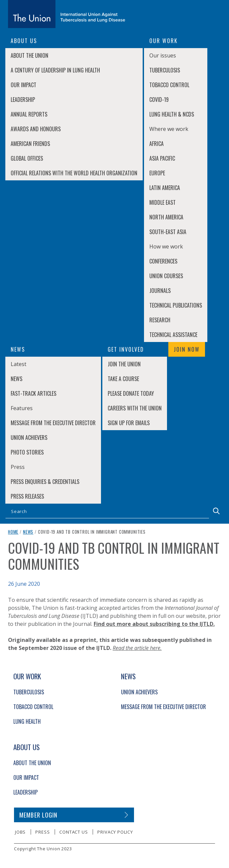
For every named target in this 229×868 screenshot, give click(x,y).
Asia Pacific (162, 158)
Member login (38, 815)
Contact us (73, 832)
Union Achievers (29, 438)
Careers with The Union (135, 408)
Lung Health (27, 721)
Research (160, 320)
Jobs (20, 832)
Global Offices (27, 158)
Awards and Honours (36, 129)
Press (42, 832)
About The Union (29, 55)
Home (13, 532)
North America (166, 217)
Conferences (163, 261)
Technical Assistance (173, 335)
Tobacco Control (169, 85)
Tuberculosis (165, 70)
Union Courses (166, 276)
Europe (157, 173)
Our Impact (23, 85)
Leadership (23, 100)
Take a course (123, 379)
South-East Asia (168, 232)
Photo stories (27, 452)
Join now (187, 349)
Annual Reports (29, 114)
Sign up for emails (129, 423)
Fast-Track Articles (33, 393)
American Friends (30, 144)
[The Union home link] (67, 14)
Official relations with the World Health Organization (74, 173)
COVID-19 (159, 100)
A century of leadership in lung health (55, 70)
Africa (156, 144)
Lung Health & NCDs (172, 114)
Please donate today (131, 393)
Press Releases (27, 496)
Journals (160, 291)
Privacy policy (115, 832)
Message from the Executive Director (53, 423)
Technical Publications (176, 305)
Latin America (165, 188)
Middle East (162, 202)
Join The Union (124, 364)
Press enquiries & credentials (45, 482)
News (16, 379)
